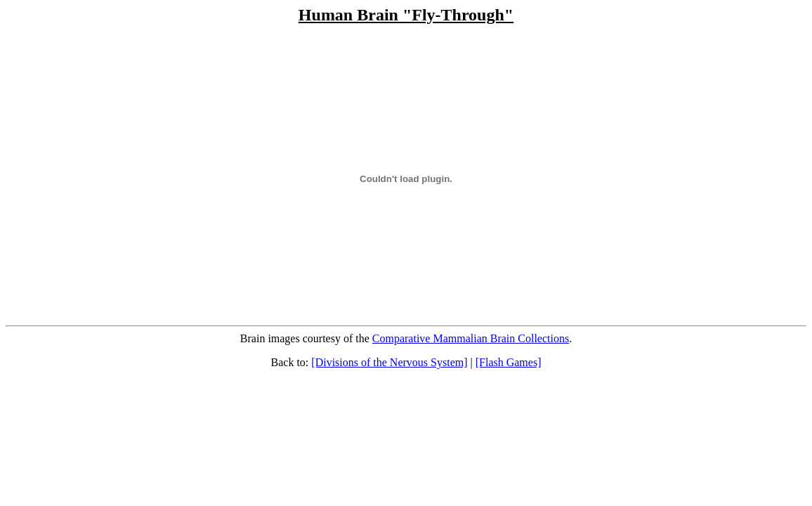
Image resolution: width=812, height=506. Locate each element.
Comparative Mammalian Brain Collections (471, 338)
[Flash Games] (509, 362)
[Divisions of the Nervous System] (389, 362)
